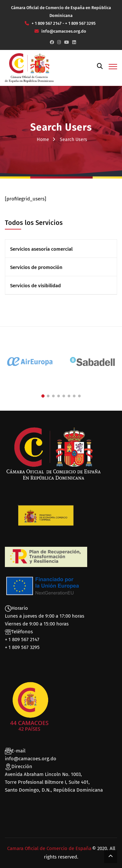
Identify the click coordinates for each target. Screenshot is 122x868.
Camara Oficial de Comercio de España (49, 848)
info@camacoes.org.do (31, 759)
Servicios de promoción (36, 267)
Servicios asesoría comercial (41, 249)
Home (43, 140)
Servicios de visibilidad (35, 286)
